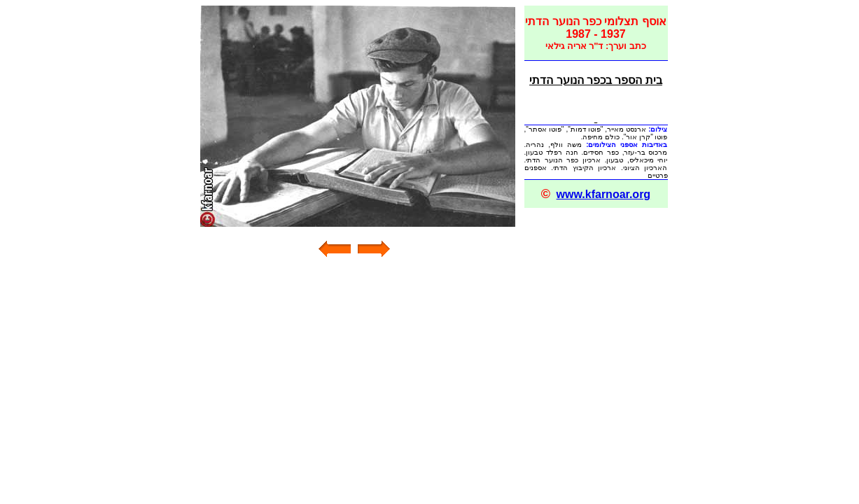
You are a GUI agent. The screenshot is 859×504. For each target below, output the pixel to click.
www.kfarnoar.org (604, 194)
